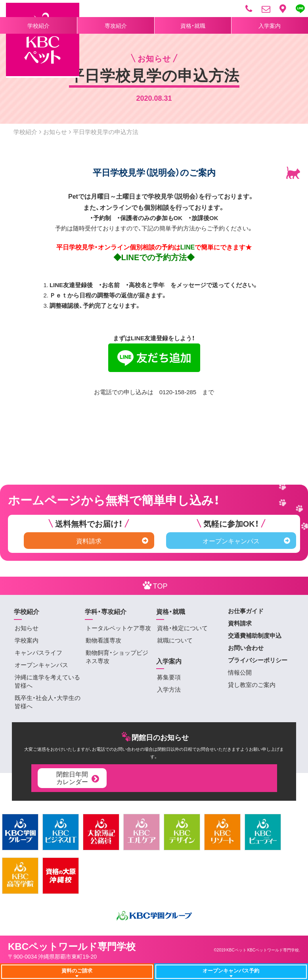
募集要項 (169, 677)
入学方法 (169, 689)
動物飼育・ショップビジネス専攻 (117, 657)
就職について (175, 640)
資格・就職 (193, 25)
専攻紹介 (116, 25)
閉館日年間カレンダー (78, 778)
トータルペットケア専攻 (118, 628)
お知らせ (55, 132)
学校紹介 (38, 25)
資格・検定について (182, 628)
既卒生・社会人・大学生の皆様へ (48, 702)
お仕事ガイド (246, 611)
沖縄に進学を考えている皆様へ (47, 681)
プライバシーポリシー (258, 660)
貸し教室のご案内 (252, 685)
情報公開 (240, 672)
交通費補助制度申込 (255, 635)
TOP (154, 585)
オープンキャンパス (246, 541)
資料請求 (112, 541)
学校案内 (27, 640)
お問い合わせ (246, 648)
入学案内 (270, 25)
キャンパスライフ (38, 652)
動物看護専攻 (103, 640)
